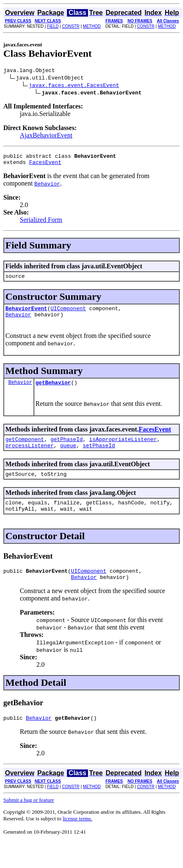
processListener (30, 456)
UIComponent (68, 314)
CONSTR (71, 26)
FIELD (53, 26)
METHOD (92, 26)
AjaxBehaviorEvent (46, 136)
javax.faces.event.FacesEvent (74, 86)
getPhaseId (67, 449)
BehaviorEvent (26, 314)
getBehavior (53, 391)
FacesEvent (45, 166)
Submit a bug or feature (29, 819)
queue (68, 456)
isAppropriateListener (123, 449)
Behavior (18, 322)
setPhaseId (99, 456)
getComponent (25, 449)
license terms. (77, 837)
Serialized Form (41, 223)
